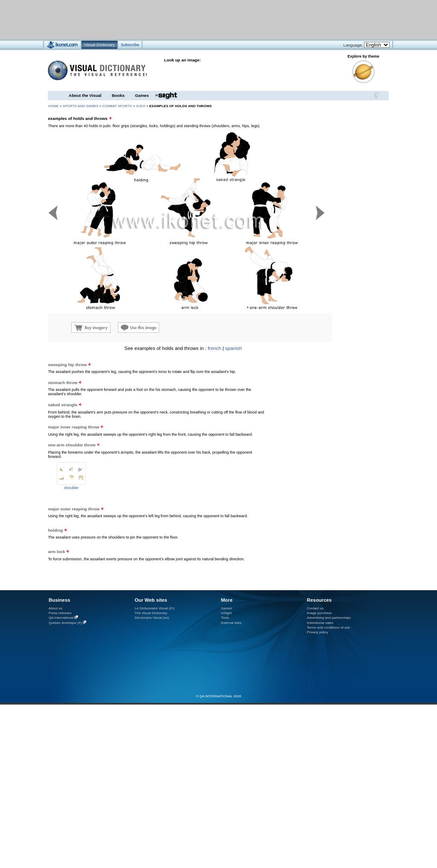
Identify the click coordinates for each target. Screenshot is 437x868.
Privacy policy (318, 632)
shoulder (71, 488)
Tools (225, 618)
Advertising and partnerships (329, 618)
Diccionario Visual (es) (152, 618)
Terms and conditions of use (328, 628)
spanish (234, 348)
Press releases (60, 613)
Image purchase (319, 613)
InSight (226, 613)
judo (140, 106)
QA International (61, 618)
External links (231, 623)
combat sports (117, 106)
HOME (53, 106)
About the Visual (85, 95)
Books (118, 95)
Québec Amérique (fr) (65, 623)
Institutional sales (320, 623)
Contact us (315, 608)
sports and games (81, 106)
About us (55, 608)
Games (142, 95)
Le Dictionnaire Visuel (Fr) (154, 608)
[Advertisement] (193, 19)
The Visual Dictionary (151, 613)
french (215, 348)
